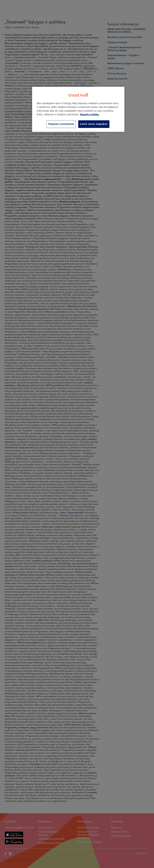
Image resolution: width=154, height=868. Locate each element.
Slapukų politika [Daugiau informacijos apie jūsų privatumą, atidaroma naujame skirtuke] (89, 114)
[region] (78, 109)
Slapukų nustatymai (61, 124)
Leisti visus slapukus (94, 124)
